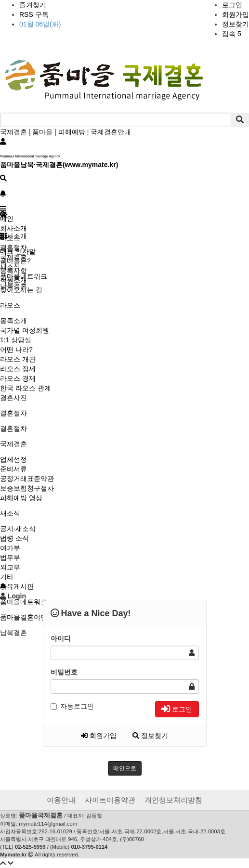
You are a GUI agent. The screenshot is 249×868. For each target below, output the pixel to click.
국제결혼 (13, 132)
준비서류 (13, 469)
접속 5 (232, 34)
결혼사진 (13, 398)
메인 (7, 219)
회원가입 (236, 14)
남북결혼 (13, 633)
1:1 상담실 (16, 340)
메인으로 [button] (125, 768)
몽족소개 (13, 321)
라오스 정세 (18, 369)
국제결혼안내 (111, 132)
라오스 (10, 305)
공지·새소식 (18, 529)
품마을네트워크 (24, 602)
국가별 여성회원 (25, 330)
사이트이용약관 (110, 800)
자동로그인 (72, 706)
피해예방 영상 (21, 498)
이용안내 (61, 800)
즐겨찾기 (33, 5)
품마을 (42, 132)
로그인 (232, 5)
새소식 (10, 513)
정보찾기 (236, 24)
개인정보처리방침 (173, 800)
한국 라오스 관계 (26, 388)
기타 (7, 577)
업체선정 (13, 459)
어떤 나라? (16, 350)
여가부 (10, 548)
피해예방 (72, 132)
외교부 (10, 567)
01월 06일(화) (40, 24)
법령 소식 (14, 538)
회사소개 (13, 228)
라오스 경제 (18, 378)
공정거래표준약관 (27, 479)
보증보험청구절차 (27, 488)
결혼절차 (13, 413)
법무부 (10, 557)
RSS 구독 (34, 14)
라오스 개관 (18, 359)
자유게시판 (17, 586)
